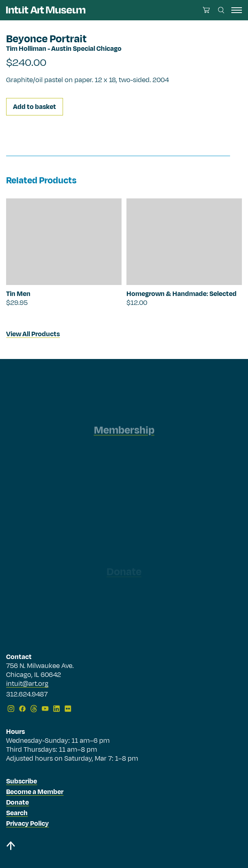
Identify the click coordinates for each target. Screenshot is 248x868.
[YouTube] (45, 709)
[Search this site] (221, 10)
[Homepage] (46, 10)
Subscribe (22, 781)
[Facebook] (22, 709)
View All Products (33, 334)
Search (17, 813)
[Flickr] (68, 709)
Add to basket (35, 107)
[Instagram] (11, 709)
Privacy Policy (27, 824)
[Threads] (34, 709)
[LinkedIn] (57, 709)
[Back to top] (124, 847)
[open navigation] (237, 10)
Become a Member (35, 792)
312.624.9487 (27, 695)
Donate (17, 803)
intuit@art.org (27, 684)
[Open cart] (206, 10)
